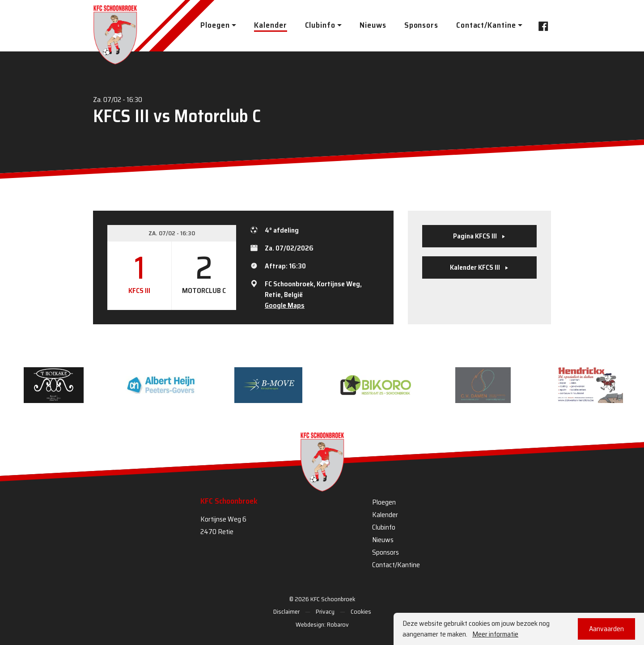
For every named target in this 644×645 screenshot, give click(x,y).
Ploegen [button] (215, 25)
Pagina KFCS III (479, 236)
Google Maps (285, 305)
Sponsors (421, 25)
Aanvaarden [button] (606, 629)
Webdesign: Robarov (322, 624)
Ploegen (384, 502)
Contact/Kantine (396, 565)
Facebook (541, 25)
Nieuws (373, 25)
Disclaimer (286, 611)
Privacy (325, 611)
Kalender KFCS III (479, 267)
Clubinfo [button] (320, 25)
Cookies (361, 611)
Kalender (270, 25)
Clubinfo (384, 527)
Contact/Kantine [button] (486, 25)
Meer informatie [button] (495, 634)
